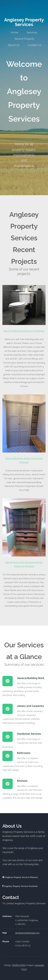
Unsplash (39, 965)
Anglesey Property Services (24, 22)
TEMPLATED (19, 965)
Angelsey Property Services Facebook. (21, 886)
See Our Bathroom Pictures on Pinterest (24, 309)
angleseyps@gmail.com (27, 933)
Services (32, 32)
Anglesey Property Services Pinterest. (21, 877)
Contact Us (35, 45)
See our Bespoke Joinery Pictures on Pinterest (24, 429)
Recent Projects (25, 39)
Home (15, 32)
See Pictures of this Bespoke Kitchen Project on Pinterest (24, 533)
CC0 (24, 969)
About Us (14, 45)
